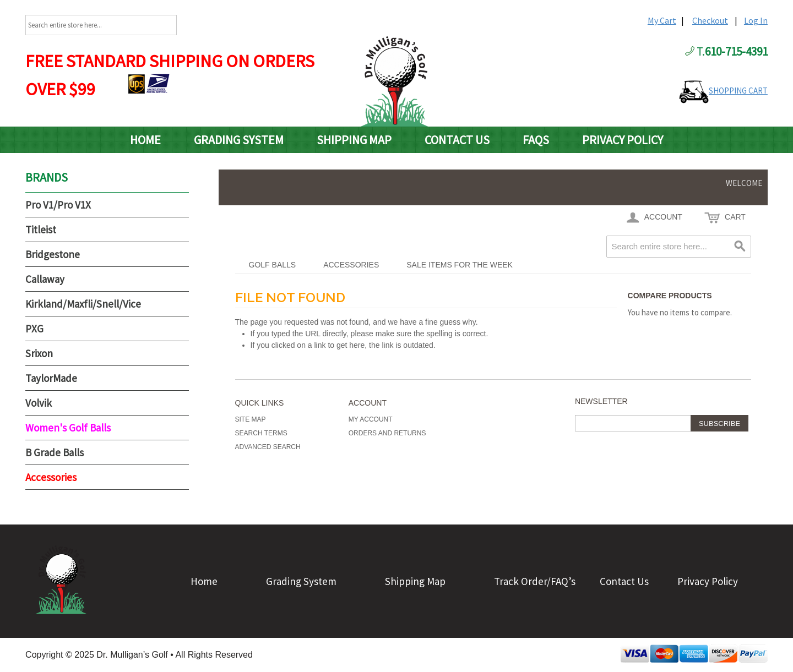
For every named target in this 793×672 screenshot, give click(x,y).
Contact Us (457, 140)
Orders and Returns (387, 433)
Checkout (710, 20)
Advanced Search (268, 447)
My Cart (662, 20)
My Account (371, 419)
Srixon (39, 353)
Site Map (251, 419)
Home (145, 140)
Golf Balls (273, 265)
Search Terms (261, 433)
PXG (34, 329)
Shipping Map (354, 140)
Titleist (41, 230)
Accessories (351, 265)
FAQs (536, 140)
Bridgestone (53, 254)
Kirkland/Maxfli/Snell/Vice (83, 304)
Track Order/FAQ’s (535, 581)
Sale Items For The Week (460, 265)
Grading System (239, 140)
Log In (756, 20)
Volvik (39, 403)
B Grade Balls (55, 452)
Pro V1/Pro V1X (58, 205)
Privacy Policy (623, 140)
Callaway (45, 279)
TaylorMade (51, 378)
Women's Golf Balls (68, 428)
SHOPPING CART (738, 91)
